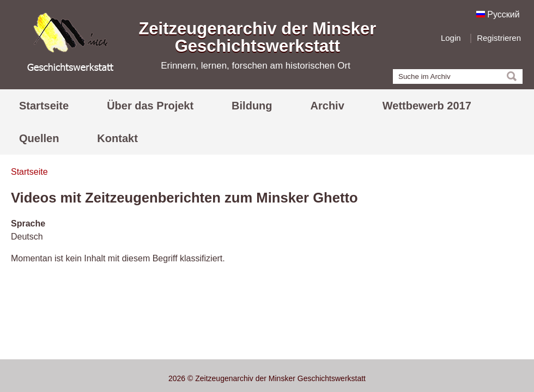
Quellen (39, 138)
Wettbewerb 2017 (427, 106)
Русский (498, 14)
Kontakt (117, 138)
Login (451, 38)
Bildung (252, 106)
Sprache (28, 223)
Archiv (327, 106)
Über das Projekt (150, 106)
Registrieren (499, 38)
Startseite (44, 106)
